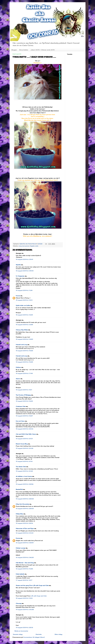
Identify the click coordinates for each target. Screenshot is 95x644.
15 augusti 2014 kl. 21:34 (24, 471)
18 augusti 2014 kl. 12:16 (24, 598)
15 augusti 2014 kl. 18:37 (24, 416)
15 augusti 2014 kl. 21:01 (24, 439)
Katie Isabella (20, 574)
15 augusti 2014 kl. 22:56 (25, 484)
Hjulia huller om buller (23, 305)
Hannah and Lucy (21, 345)
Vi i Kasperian (20, 276)
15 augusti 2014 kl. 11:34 (24, 290)
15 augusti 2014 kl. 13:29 (24, 339)
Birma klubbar (24, 50)
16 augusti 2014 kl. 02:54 (25, 543)
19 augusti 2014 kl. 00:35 (25, 610)
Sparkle (18, 265)
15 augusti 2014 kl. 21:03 (25, 448)
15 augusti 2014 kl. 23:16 (24, 523)
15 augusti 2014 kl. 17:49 (24, 373)
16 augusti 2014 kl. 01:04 (25, 533)
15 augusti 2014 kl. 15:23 (24, 351)
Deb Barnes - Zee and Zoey (25, 563)
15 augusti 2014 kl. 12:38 (24, 325)
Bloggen (14, 50)
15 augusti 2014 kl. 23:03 (25, 499)
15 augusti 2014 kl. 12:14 (24, 300)
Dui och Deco (20, 421)
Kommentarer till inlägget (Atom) (34, 637)
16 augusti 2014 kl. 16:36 (24, 569)
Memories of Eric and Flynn (25, 528)
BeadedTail (19, 489)
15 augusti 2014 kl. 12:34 (24, 315)
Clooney (19, 603)
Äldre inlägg (58, 634)
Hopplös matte (34, 246)
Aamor (18, 379)
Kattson (18, 367)
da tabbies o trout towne (24, 476)
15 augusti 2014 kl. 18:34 (24, 401)
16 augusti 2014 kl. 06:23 (25, 557)
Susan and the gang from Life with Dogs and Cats (32, 585)
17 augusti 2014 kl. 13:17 (24, 580)
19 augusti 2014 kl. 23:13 (24, 627)
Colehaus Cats (21, 406)
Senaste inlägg (18, 634)
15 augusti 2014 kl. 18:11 (24, 390)
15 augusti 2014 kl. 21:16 (24, 461)
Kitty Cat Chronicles (22, 504)
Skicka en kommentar (21, 631)
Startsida (39, 634)
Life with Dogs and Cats (39, 596)
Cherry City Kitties (22, 330)
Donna (18, 296)
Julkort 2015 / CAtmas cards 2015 (43, 50)
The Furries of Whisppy (23, 395)
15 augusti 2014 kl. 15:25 (24, 362)
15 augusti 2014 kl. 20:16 (25, 429)
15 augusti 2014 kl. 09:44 (25, 271)
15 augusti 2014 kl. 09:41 (24, 259)
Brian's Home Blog (22, 444)
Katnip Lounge (21, 548)
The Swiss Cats (21, 467)
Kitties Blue (19, 514)
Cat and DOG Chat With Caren (26, 434)
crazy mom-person (24, 246)
